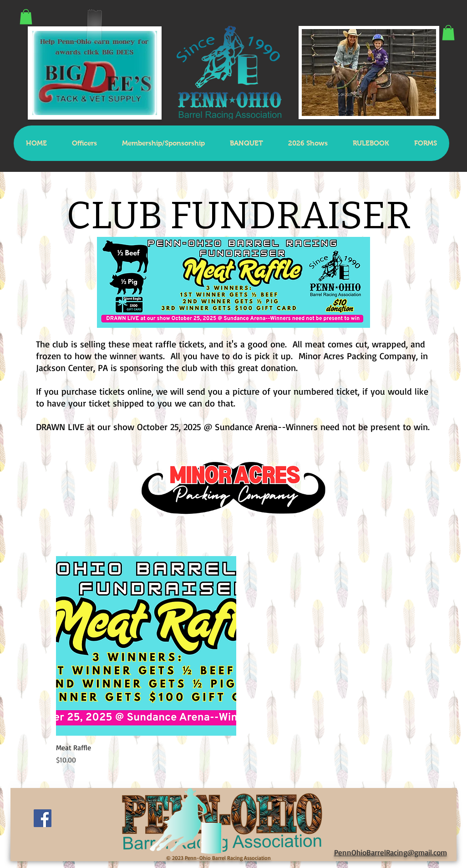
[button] (26, 17)
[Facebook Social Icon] (43, 818)
